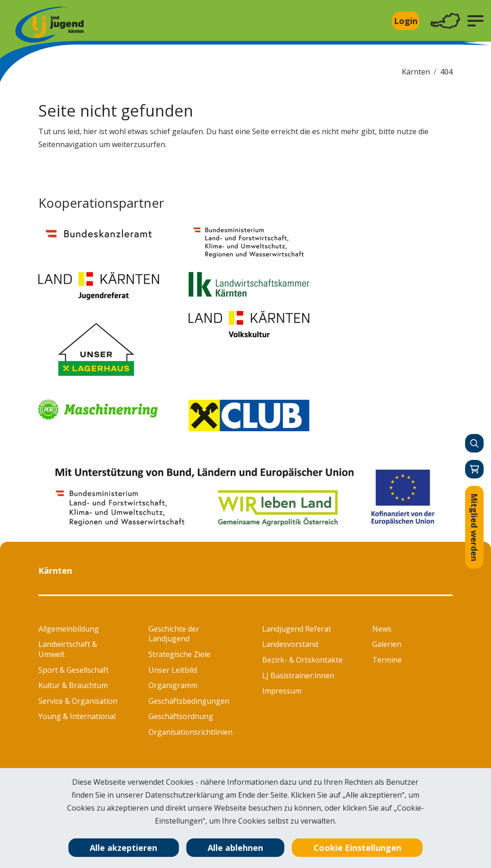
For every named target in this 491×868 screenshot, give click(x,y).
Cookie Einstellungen (357, 848)
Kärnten (416, 72)
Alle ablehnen (235, 848)
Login (406, 21)
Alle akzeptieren (123, 848)
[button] (476, 21)
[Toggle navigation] (445, 21)
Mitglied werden (474, 527)
